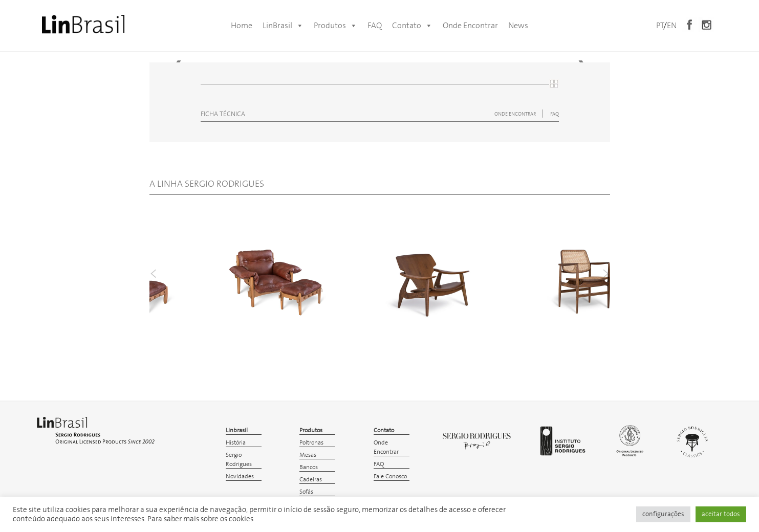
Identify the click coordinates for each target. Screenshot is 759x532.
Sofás (306, 492)
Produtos (335, 26)
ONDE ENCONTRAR (516, 114)
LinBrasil (283, 26)
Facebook (689, 25)
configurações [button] (663, 514)
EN (672, 26)
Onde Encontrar (470, 26)
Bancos (309, 467)
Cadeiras (311, 480)
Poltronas (311, 443)
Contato (412, 26)
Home (242, 26)
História (236, 443)
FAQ (375, 26)
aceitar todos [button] (721, 514)
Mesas (308, 455)
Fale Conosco (390, 476)
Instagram (706, 25)
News (518, 26)
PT (660, 26)
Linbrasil (237, 430)
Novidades (240, 476)
